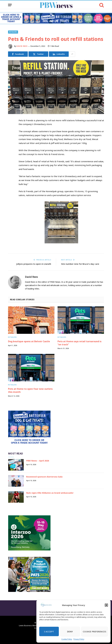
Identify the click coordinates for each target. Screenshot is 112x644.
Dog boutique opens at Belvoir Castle (29, 341)
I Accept (49, 632)
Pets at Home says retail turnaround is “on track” (79, 343)
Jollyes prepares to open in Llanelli (34, 264)
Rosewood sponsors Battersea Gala (44, 477)
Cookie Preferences (95, 632)
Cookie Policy (67, 639)
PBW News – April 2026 (38, 461)
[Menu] (10, 5)
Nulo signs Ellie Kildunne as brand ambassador (50, 493)
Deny (70, 632)
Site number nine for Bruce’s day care (80, 264)
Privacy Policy (79, 639)
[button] (106, 605)
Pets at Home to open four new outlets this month (30, 390)
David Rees (22, 46)
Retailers (13, 32)
